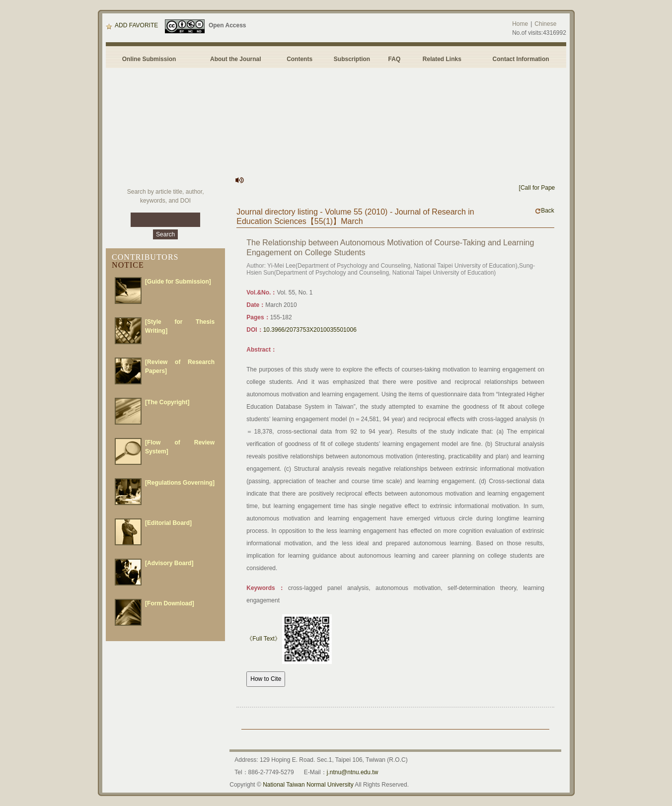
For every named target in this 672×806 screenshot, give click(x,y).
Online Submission (149, 59)
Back (545, 211)
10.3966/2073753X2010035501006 (310, 330)
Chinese (545, 24)
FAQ (396, 59)
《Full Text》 (263, 639)
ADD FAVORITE (132, 25)
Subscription (352, 59)
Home (520, 24)
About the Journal (236, 59)
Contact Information (521, 59)
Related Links (442, 59)
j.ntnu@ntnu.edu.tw (353, 772)
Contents (299, 59)
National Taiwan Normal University (308, 785)
